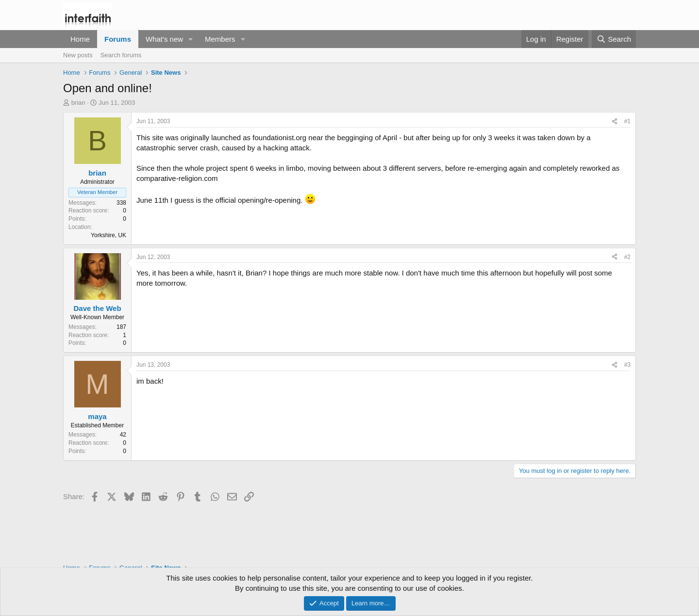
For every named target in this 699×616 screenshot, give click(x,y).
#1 (627, 121)
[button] (191, 39)
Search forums (121, 55)
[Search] (614, 39)
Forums (118, 39)
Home (80, 39)
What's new (164, 39)
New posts (78, 55)
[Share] (615, 122)
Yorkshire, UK (108, 235)
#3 (627, 365)
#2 (627, 257)
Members (220, 39)
